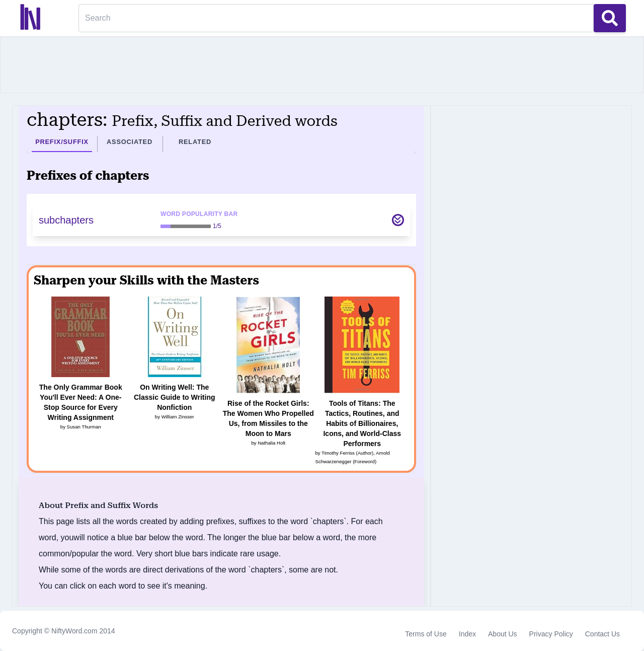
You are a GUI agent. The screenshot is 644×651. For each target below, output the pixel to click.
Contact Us (602, 634)
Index (467, 634)
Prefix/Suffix (62, 142)
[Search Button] (610, 18)
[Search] (336, 18)
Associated (130, 142)
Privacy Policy (551, 634)
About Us (503, 634)
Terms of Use (426, 634)
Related (195, 142)
